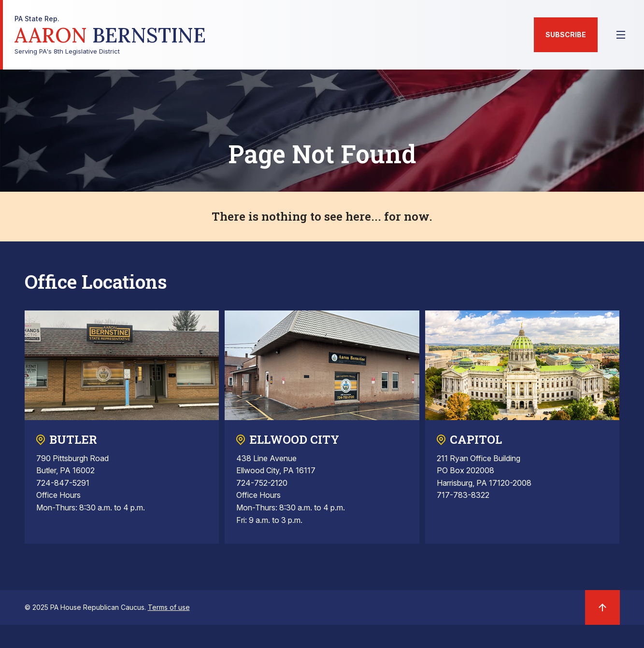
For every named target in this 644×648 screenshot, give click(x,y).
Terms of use (169, 607)
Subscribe (566, 35)
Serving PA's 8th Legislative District (110, 35)
